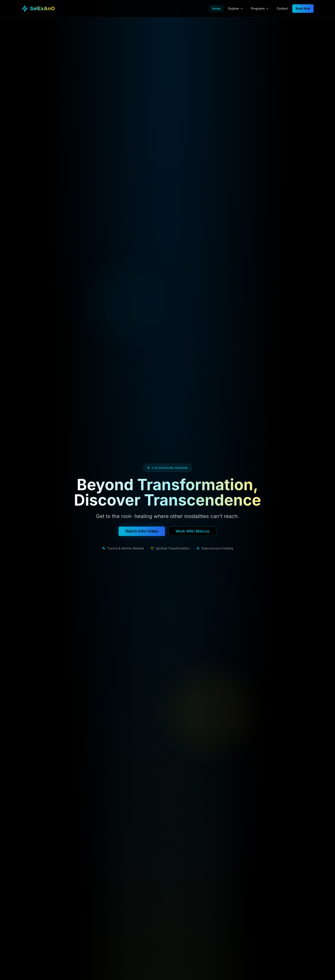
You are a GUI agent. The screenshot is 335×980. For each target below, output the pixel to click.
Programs (260, 8)
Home (216, 8)
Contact (282, 8)
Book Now (303, 8)
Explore (236, 8)
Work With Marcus (192, 531)
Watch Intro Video (142, 531)
